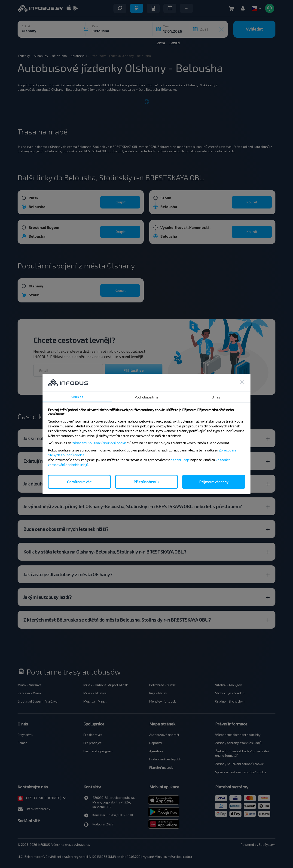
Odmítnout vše (79, 482)
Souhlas (77, 397)
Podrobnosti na (146, 397)
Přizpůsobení (145, 482)
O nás (216, 397)
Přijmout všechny (214, 482)
